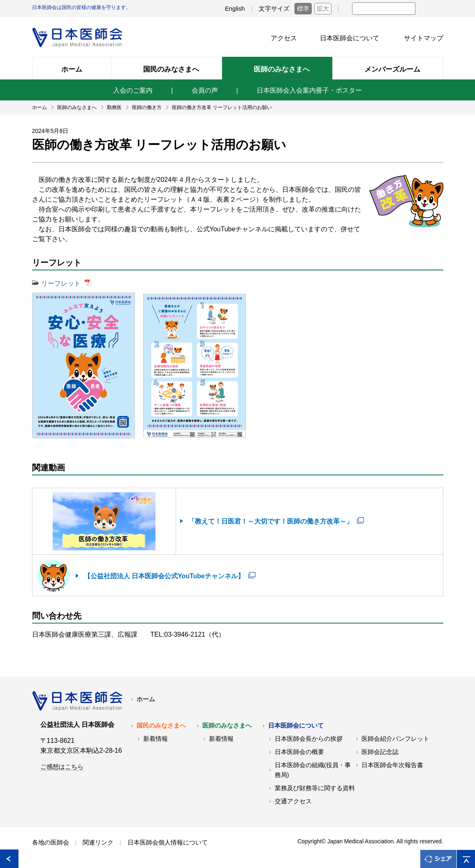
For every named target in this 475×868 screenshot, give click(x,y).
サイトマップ (424, 38)
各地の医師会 (51, 842)
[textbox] (384, 9)
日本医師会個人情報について (168, 842)
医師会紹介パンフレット (395, 739)
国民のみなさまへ (161, 726)
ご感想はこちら (62, 767)
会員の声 (205, 90)
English (235, 9)
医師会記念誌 (380, 752)
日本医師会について (350, 38)
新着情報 (155, 739)
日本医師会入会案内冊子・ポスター (309, 90)
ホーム (146, 699)
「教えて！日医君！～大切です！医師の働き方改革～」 (271, 521)
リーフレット (61, 283)
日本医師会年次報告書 (392, 765)
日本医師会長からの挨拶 (309, 739)
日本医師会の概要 (299, 752)
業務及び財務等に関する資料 (315, 788)
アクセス (284, 38)
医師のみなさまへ (227, 726)
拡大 (323, 9)
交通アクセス (293, 801)
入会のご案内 (133, 90)
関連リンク (98, 842)
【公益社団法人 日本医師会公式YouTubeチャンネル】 (164, 576)
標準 (303, 9)
